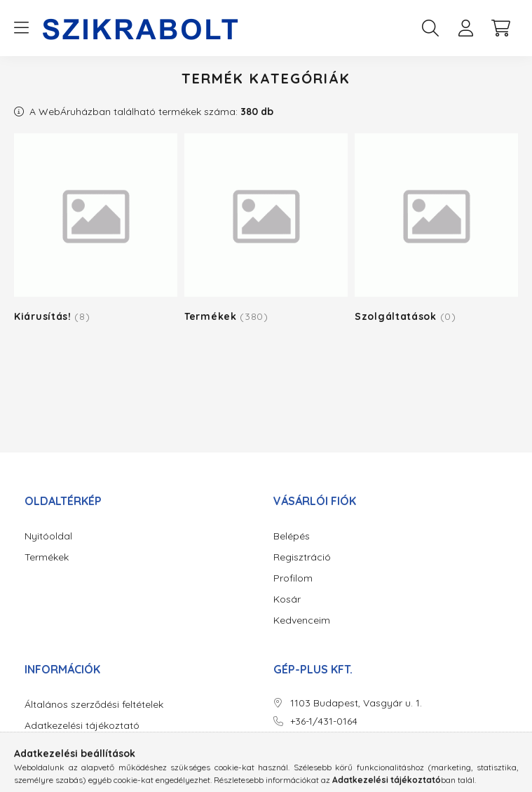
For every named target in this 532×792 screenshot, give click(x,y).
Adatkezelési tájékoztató (82, 726)
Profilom (293, 578)
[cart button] (500, 28)
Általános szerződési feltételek (94, 705)
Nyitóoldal (48, 536)
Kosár (287, 599)
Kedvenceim (302, 620)
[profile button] (465, 28)
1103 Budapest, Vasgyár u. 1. (356, 703)
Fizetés (41, 747)
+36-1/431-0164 (324, 721)
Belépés (292, 536)
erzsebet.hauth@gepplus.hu (355, 739)
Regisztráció (302, 557)
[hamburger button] (21, 28)
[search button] (430, 28)
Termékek (47, 557)
